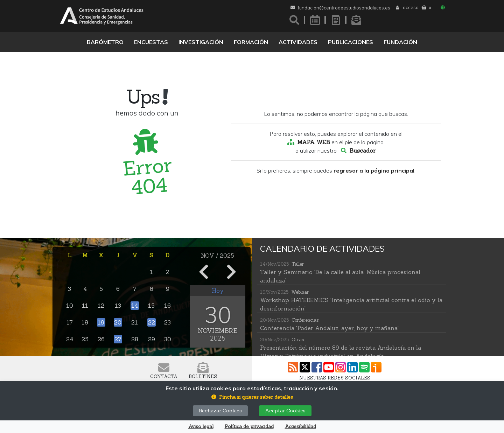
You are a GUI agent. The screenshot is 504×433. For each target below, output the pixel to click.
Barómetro (105, 42)
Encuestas (151, 42)
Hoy (218, 291)
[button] (252, 397)
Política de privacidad (249, 427)
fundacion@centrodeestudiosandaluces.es (344, 8)
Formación (251, 42)
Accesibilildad (300, 427)
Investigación (201, 42)
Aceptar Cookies (285, 411)
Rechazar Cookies (220, 411)
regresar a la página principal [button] (374, 170)
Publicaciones (351, 42)
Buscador (362, 151)
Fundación (400, 42)
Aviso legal (201, 427)
